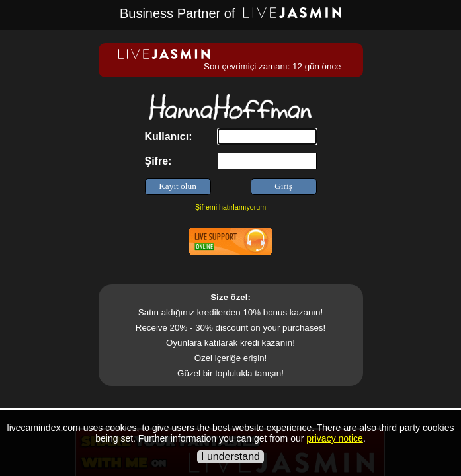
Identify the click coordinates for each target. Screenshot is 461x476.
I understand (230, 456)
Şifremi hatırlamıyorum (230, 207)
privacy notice (335, 438)
